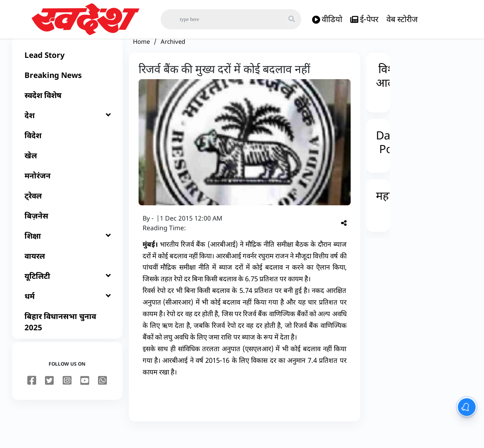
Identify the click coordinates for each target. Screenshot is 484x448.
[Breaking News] (67, 91)
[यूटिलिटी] (67, 292)
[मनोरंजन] (67, 191)
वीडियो (327, 19)
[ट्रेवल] (67, 211)
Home (141, 57)
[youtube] (85, 397)
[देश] (67, 131)
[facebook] (32, 397)
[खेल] (67, 171)
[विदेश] (67, 151)
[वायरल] (67, 272)
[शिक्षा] (67, 252)
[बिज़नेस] (67, 231)
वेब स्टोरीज (402, 19)
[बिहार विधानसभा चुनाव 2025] (67, 338)
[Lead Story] (67, 71)
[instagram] (67, 397)
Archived (173, 57)
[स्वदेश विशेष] (67, 111)
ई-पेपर (364, 19)
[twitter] (49, 397)
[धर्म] (67, 312)
